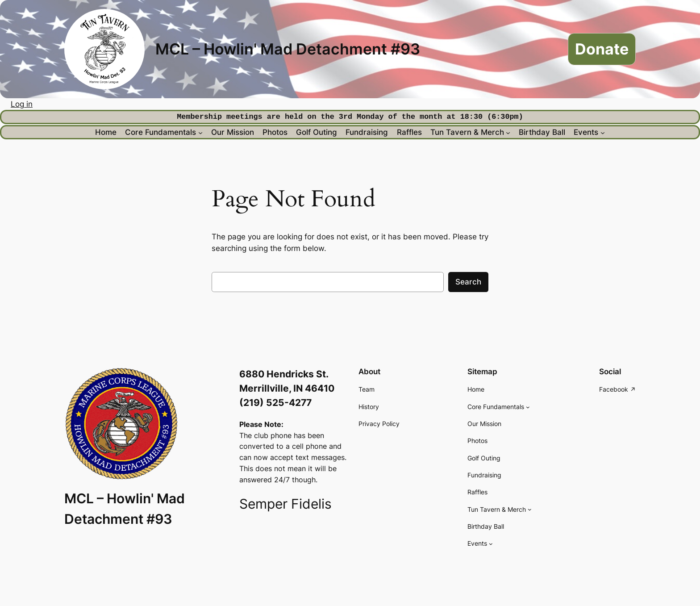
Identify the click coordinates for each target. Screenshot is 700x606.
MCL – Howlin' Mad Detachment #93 (288, 49)
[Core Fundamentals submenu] (200, 132)
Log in (22, 104)
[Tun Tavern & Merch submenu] (508, 132)
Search (468, 282)
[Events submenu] (603, 132)
